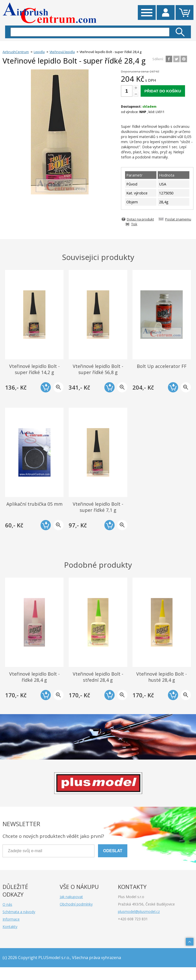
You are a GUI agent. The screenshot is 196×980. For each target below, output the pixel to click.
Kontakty (10, 927)
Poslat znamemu (178, 219)
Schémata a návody (19, 912)
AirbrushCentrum (16, 52)
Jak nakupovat (71, 897)
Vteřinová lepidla (62, 52)
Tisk (134, 224)
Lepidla (39, 52)
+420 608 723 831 (133, 919)
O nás (7, 904)
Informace (11, 919)
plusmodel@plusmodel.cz (139, 911)
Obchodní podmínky (76, 904)
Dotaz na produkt (140, 219)
